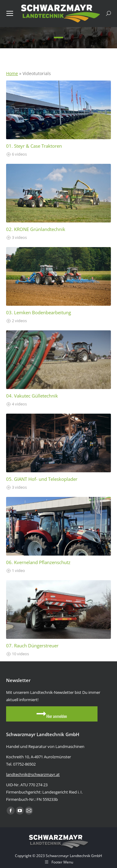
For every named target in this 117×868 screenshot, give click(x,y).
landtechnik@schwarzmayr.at (33, 774)
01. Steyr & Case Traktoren (34, 146)
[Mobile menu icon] (10, 13)
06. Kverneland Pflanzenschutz (38, 562)
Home (12, 73)
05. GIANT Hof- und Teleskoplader (42, 479)
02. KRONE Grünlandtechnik (36, 229)
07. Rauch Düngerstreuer (32, 646)
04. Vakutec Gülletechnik (32, 396)
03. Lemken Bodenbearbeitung (39, 313)
